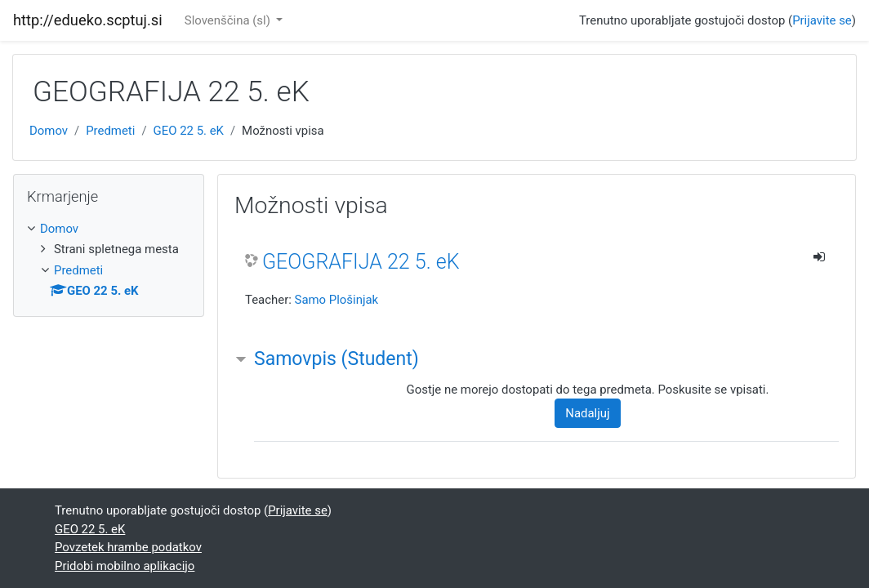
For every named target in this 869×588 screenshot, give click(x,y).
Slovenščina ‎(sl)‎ (229, 20)
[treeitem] (109, 229)
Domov (49, 131)
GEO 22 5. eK (189, 131)
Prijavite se (822, 20)
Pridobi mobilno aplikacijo (125, 566)
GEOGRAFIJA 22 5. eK (361, 262)
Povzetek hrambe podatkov (128, 547)
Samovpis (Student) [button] (336, 359)
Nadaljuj (587, 413)
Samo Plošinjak (337, 300)
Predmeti (110, 131)
